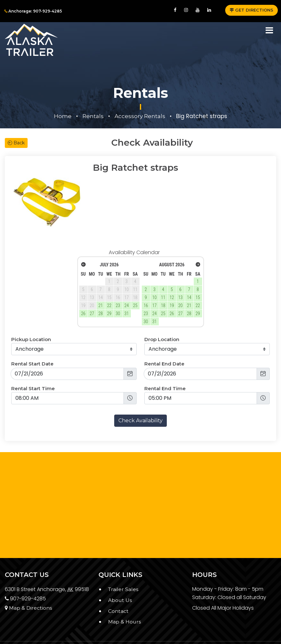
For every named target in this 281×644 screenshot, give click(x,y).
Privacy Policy (30, 626)
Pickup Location (31, 316)
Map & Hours (125, 598)
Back (16, 143)
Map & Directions (28, 584)
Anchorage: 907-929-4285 (33, 11)
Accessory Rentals (140, 116)
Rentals (93, 116)
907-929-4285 (26, 575)
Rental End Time (165, 365)
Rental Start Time (33, 365)
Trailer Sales (123, 566)
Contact (118, 587)
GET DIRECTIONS (251, 10)
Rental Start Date (32, 340)
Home (63, 116)
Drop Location (162, 316)
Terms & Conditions (36, 632)
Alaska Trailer (160, 631)
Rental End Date (164, 340)
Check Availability (140, 397)
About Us (120, 576)
